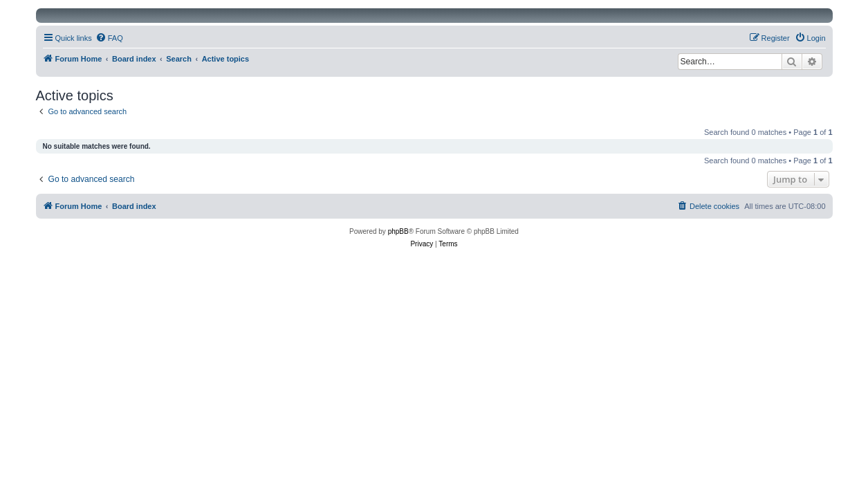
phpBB (398, 231)
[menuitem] (109, 38)
